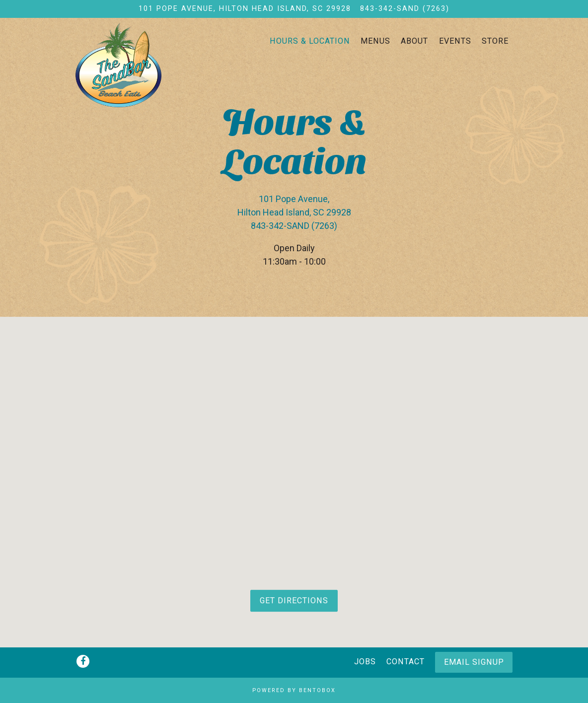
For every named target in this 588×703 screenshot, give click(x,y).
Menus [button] (375, 41)
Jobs (365, 662)
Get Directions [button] (294, 603)
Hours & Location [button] (310, 41)
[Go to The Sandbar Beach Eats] (245, 9)
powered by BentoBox (294, 690)
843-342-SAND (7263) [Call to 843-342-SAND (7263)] (405, 9)
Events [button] (455, 41)
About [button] (414, 41)
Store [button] (495, 41)
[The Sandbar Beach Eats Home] (138, 65)
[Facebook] (83, 661)
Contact (405, 662)
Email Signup (474, 662)
